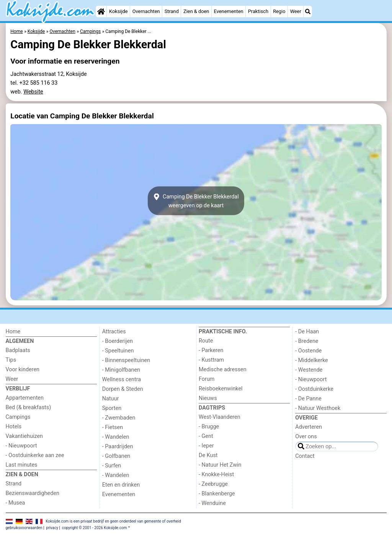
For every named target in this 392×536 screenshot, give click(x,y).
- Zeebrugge (213, 484)
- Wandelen (116, 437)
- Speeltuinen (118, 351)
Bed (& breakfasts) (29, 407)
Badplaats (18, 350)
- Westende (309, 370)
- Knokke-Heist (216, 475)
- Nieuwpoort (21, 446)
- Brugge (209, 427)
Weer (296, 11)
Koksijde (118, 11)
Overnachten (146, 11)
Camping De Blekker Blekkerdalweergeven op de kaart (196, 201)
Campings (18, 417)
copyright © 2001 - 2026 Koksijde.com (95, 528)
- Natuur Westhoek (318, 408)
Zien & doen (196, 11)
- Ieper (206, 446)
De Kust (208, 455)
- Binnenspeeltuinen (126, 360)
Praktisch (258, 11)
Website (33, 92)
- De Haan (307, 332)
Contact (305, 456)
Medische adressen (223, 370)
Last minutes (22, 465)
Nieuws (208, 398)
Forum (207, 379)
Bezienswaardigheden (33, 493)
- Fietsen (113, 427)
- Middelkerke (311, 360)
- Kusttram (211, 360)
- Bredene (307, 341)
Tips (11, 360)
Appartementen (25, 398)
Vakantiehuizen (24, 436)
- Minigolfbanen (121, 370)
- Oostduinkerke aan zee (35, 455)
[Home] (101, 11)
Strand (172, 11)
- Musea (16, 503)
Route (206, 341)
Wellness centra (122, 379)
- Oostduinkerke (314, 389)
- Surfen (112, 466)
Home (13, 332)
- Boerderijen (118, 341)
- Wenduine (212, 503)
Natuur (111, 399)
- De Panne (308, 399)
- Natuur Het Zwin (220, 465)
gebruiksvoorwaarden (24, 528)
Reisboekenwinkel (221, 389)
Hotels (14, 427)
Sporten (112, 408)
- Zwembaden (119, 418)
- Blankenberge (217, 494)
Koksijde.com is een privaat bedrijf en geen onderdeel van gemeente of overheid (113, 521)
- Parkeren (211, 350)
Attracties (114, 332)
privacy (52, 528)
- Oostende (308, 351)
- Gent (206, 436)
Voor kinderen (23, 370)
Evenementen (229, 11)
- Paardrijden (118, 447)
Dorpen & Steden (123, 389)
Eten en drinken (121, 485)
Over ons (306, 437)
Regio (279, 11)
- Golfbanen (116, 456)
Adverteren (309, 427)
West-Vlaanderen (220, 417)
